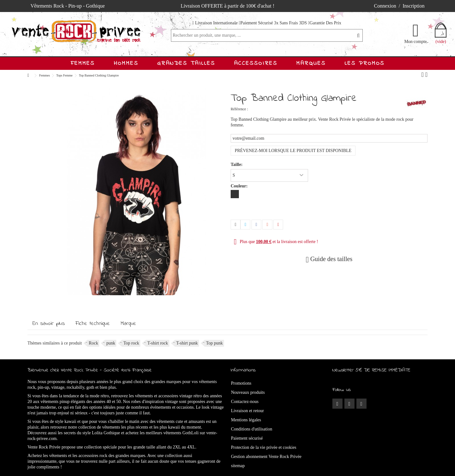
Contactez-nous (245, 402)
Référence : (239, 109)
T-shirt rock (158, 343)
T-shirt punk (187, 343)
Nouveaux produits (248, 392)
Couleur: (240, 186)
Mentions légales (246, 420)
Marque (128, 324)
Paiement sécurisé (247, 438)
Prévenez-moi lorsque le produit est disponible (293, 151)
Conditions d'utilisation (252, 429)
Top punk (214, 343)
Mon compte (415, 41)
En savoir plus (49, 324)
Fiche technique (93, 324)
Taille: (237, 165)
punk (111, 343)
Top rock (131, 343)
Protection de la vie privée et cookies (264, 447)
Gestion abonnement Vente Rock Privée (266, 457)
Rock (94, 343)
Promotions (241, 383)
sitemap (238, 466)
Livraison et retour (247, 411)
